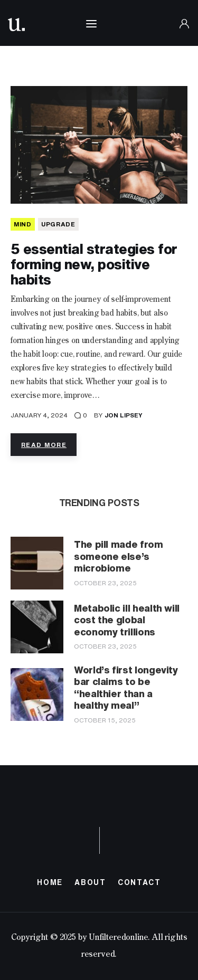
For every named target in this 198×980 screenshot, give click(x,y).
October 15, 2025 (105, 720)
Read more (44, 445)
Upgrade (58, 224)
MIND (23, 224)
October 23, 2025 (105, 583)
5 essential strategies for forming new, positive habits (94, 264)
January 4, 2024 (39, 415)
